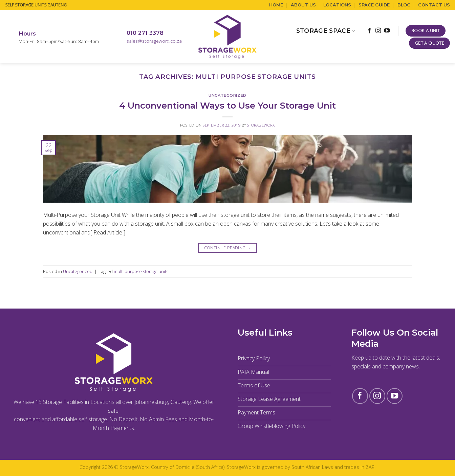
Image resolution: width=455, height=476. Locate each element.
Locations (337, 5)
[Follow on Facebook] (369, 31)
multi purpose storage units (141, 271)
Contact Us (434, 5)
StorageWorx (261, 125)
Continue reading (228, 248)
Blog (404, 5)
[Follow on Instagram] (378, 31)
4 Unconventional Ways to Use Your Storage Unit (227, 105)
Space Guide (374, 5)
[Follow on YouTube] (387, 31)
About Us (303, 5)
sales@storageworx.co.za (154, 41)
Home (276, 5)
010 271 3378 (145, 33)
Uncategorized (227, 95)
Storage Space (326, 31)
